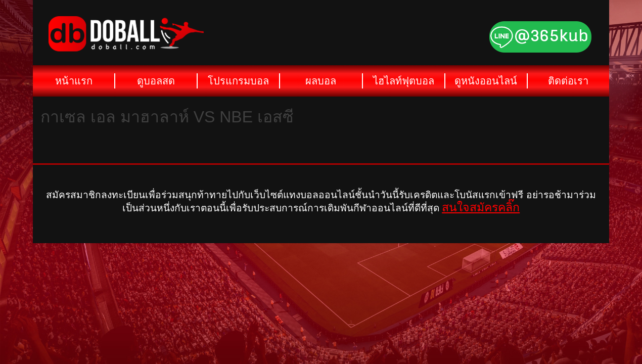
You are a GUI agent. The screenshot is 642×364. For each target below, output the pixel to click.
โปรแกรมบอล (238, 81)
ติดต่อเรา (568, 81)
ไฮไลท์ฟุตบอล (404, 81)
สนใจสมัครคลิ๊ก (481, 207)
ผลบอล (321, 81)
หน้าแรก (74, 81)
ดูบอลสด (156, 81)
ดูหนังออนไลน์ (486, 81)
